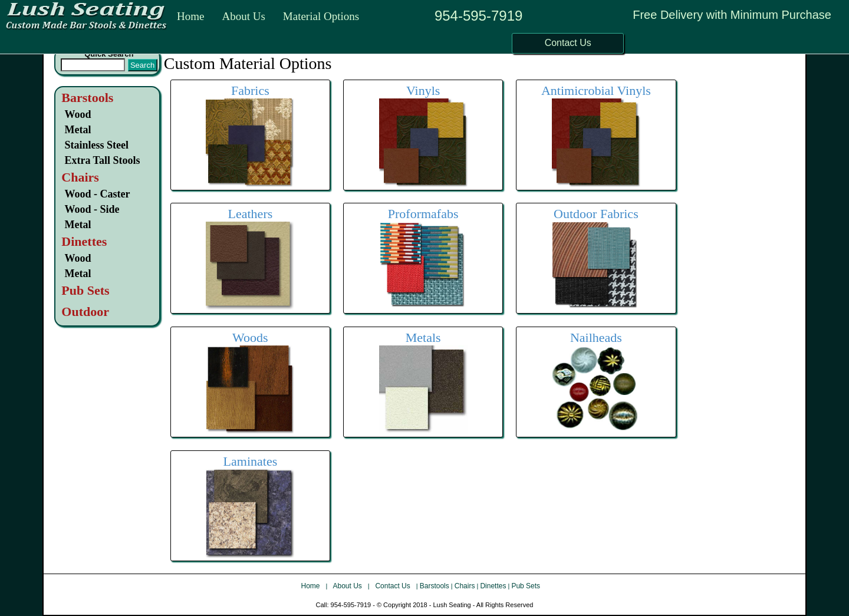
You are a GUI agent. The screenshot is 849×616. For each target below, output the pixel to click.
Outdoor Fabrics (596, 214)
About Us (243, 16)
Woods (250, 337)
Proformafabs (423, 214)
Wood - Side (92, 209)
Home (190, 16)
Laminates (251, 461)
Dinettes (493, 586)
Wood (78, 114)
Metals (423, 337)
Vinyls (423, 90)
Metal (78, 130)
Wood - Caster (97, 194)
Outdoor (85, 312)
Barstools (87, 98)
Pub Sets (526, 586)
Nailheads (596, 337)
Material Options (321, 16)
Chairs (465, 586)
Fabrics (250, 90)
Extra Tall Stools (102, 160)
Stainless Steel (96, 145)
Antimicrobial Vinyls (596, 90)
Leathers (251, 214)
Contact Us (394, 586)
